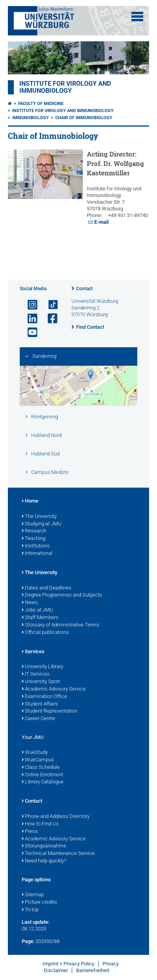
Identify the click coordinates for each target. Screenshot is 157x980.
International (37, 554)
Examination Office (44, 697)
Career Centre (38, 719)
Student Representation (50, 711)
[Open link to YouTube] (29, 332)
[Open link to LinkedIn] (29, 319)
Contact (84, 289)
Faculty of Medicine (41, 104)
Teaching (34, 539)
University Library (42, 667)
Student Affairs (40, 704)
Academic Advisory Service (54, 689)
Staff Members (40, 618)
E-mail (101, 222)
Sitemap (33, 895)
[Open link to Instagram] (29, 305)
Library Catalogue (43, 782)
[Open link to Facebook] (49, 319)
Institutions (36, 546)
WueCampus (38, 760)
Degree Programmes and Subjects (62, 595)
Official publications (45, 633)
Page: (28, 941)
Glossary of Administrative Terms (61, 625)
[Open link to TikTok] (49, 305)
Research (34, 531)
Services (33, 652)
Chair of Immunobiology (84, 118)
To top (30, 910)
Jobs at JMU (37, 610)
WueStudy (35, 753)
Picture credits (39, 903)
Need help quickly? (44, 861)
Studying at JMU (42, 524)
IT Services (36, 674)
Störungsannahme (44, 846)
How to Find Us (40, 824)
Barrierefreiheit (93, 970)
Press (30, 832)
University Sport (41, 682)
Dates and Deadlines (47, 588)
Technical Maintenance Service (58, 854)
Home (30, 501)
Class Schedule (41, 768)
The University (39, 517)
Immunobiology (31, 118)
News (30, 603)
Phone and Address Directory (56, 817)
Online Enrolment (42, 775)
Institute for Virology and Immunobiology (65, 87)
